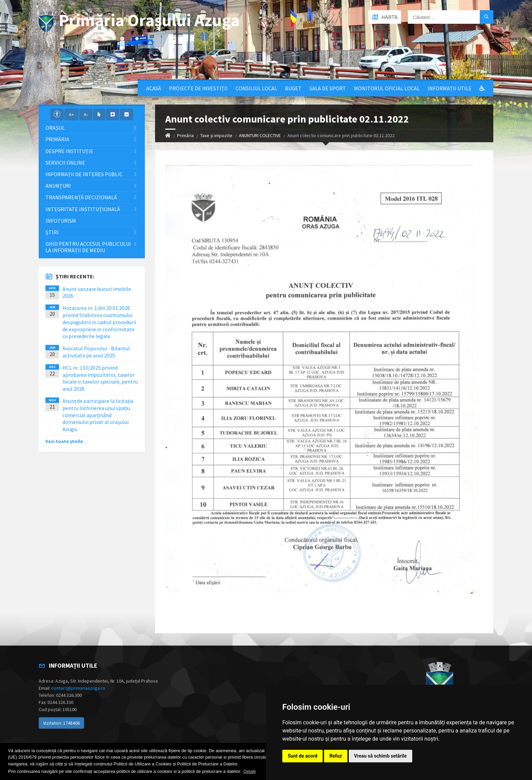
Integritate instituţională (83, 209)
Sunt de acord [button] (302, 756)
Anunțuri (58, 186)
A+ (71, 114)
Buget (293, 88)
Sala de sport (328, 88)
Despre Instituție (69, 151)
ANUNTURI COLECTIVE (260, 135)
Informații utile (450, 88)
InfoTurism (61, 221)
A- (86, 114)
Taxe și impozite (216, 135)
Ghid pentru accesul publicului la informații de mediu (88, 247)
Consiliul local (256, 88)
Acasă (154, 88)
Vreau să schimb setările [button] (381, 756)
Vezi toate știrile (64, 441)
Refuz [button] (336, 756)
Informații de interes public (84, 174)
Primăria (185, 135)
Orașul (55, 128)
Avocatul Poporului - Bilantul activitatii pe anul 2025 (96, 352)
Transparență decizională (81, 197)
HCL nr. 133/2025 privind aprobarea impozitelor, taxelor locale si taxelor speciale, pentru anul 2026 (100, 378)
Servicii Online (65, 163)
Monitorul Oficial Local (387, 88)
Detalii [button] (250, 771)
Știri (52, 232)
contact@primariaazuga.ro (78, 688)
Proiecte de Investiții (198, 88)
